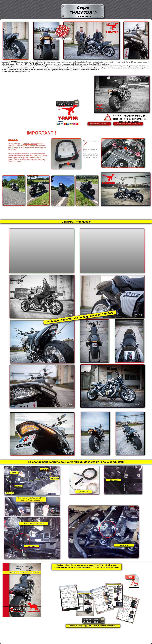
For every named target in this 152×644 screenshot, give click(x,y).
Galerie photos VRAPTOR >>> (99, 124)
